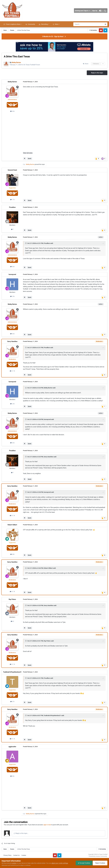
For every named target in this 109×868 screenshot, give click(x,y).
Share (86, 64)
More (57, 24)
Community (31, 24)
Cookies (24, 855)
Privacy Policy (7, 855)
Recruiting (45, 24)
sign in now (47, 825)
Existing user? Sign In (83, 11)
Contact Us (16, 855)
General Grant (12, 170)
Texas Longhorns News (13, 24)
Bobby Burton (12, 82)
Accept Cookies (84, 863)
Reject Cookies (100, 863)
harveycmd (12, 274)
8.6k (12, 111)
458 (12, 554)
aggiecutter (12, 747)
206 (12, 776)
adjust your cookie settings (60, 863)
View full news (28, 153)
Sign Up (95, 11)
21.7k (12, 371)
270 (12, 702)
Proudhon (12, 207)
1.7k (12, 200)
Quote (29, 159)
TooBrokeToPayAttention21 (12, 672)
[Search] (83, 24)
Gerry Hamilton (12, 341)
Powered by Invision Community (98, 856)
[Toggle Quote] (26, 243)
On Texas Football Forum (32, 65)
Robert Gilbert (12, 525)
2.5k (12, 296)
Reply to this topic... (21, 833)
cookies (14, 863)
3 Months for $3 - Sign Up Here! (53, 36)
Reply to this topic (97, 73)
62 (12, 621)
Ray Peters (12, 599)
